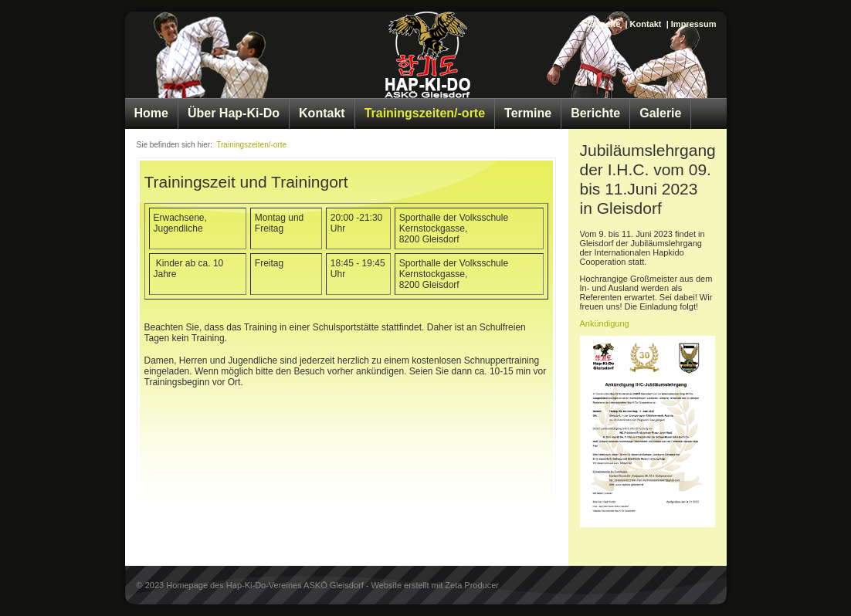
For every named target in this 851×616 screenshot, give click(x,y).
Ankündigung (605, 323)
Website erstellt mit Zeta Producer (435, 585)
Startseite (601, 24)
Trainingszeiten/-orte (425, 113)
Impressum (694, 24)
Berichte (595, 113)
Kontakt (646, 24)
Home (151, 113)
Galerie (660, 113)
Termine (528, 113)
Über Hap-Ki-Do (234, 113)
